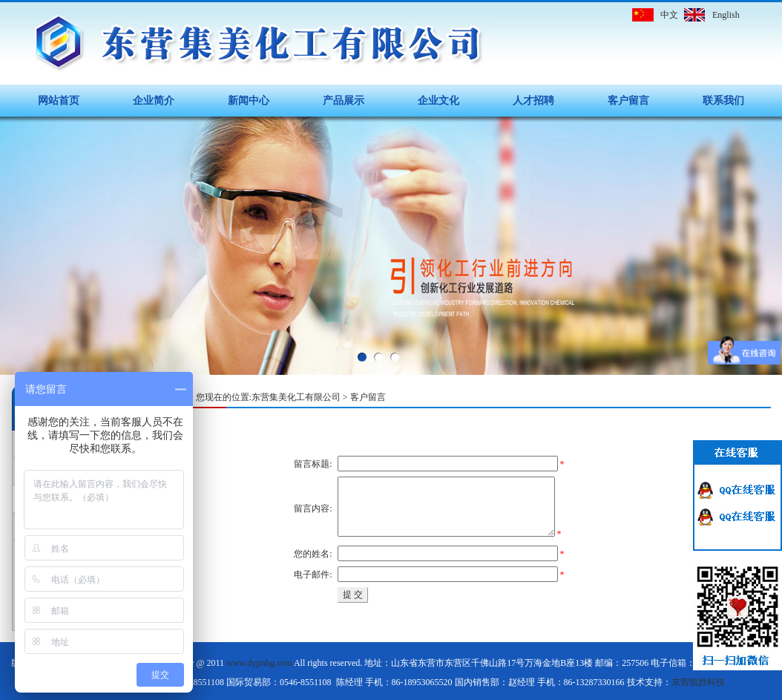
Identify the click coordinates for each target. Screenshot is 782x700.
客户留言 (628, 101)
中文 (669, 15)
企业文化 (438, 101)
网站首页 (59, 101)
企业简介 (154, 101)
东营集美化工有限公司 (296, 397)
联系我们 (723, 101)
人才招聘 (533, 101)
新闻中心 (249, 101)
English (726, 15)
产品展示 (344, 101)
